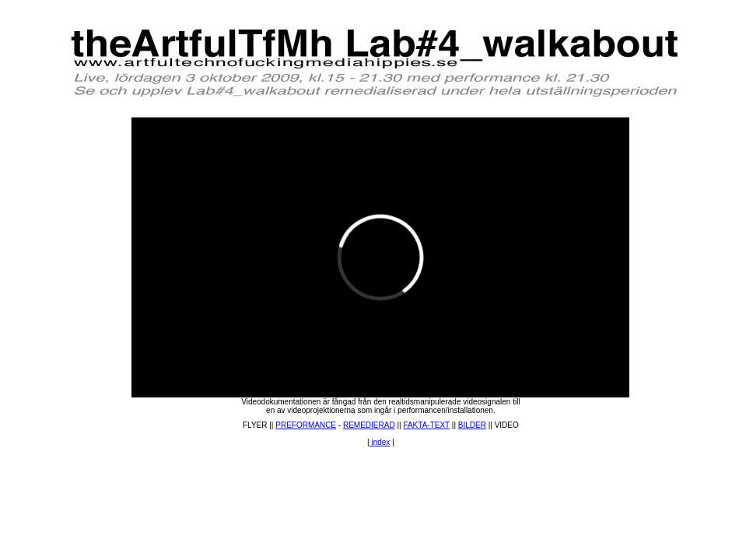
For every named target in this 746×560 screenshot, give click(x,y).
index (380, 442)
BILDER (472, 425)
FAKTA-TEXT (426, 425)
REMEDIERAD (369, 425)
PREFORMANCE (306, 425)
